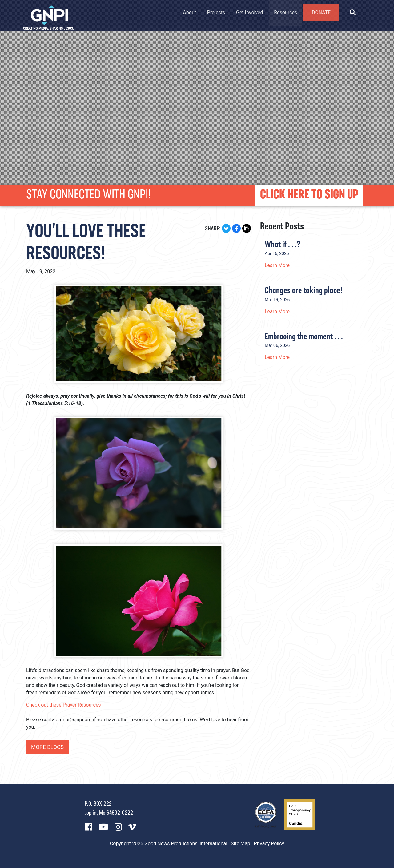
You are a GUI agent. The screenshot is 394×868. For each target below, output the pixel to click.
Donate (321, 15)
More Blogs (48, 747)
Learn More (277, 265)
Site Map (241, 844)
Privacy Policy (269, 844)
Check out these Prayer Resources (64, 705)
